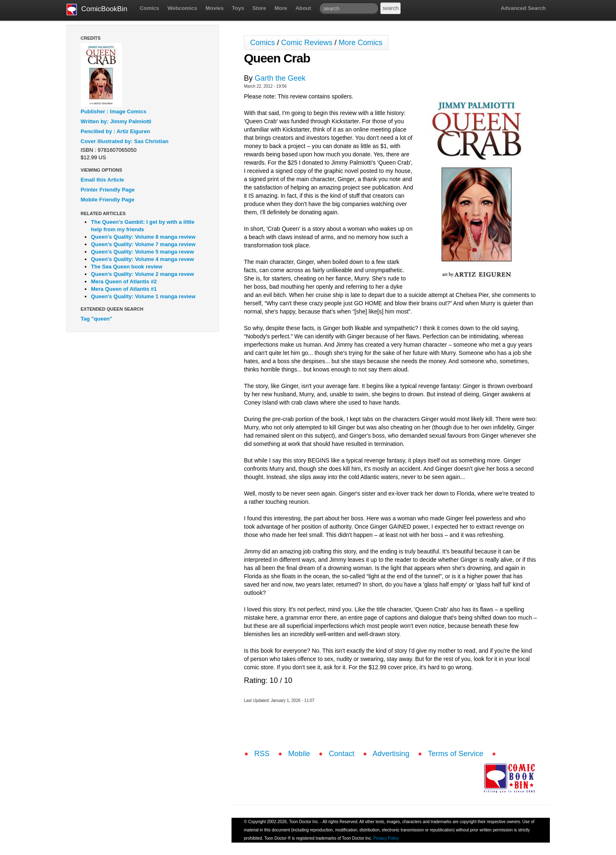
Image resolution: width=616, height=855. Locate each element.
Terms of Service (456, 754)
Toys (238, 8)
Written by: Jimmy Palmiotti (116, 121)
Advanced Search (523, 8)
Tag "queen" (96, 319)
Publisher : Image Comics (113, 111)
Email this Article (102, 180)
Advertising (391, 754)
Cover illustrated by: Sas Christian (124, 141)
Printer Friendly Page (108, 190)
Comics (149, 8)
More (281, 8)
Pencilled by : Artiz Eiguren (115, 131)
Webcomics (182, 8)
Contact (341, 754)
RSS (262, 754)
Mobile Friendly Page (107, 200)
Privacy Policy (386, 838)
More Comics (361, 43)
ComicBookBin (97, 10)
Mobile (299, 754)
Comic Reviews (307, 43)
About (303, 8)
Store (259, 8)
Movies (215, 8)
